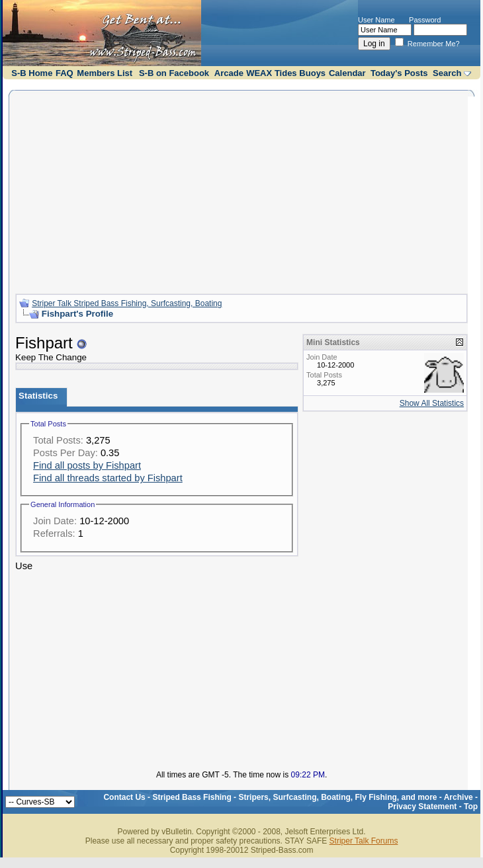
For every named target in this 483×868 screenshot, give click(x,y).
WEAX (259, 73)
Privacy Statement (422, 807)
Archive (459, 797)
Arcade (229, 73)
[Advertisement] (241, 190)
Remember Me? (427, 44)
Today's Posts (399, 73)
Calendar (347, 73)
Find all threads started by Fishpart (108, 478)
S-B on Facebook (174, 73)
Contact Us (124, 797)
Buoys (312, 73)
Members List (105, 73)
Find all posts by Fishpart (87, 465)
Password (425, 20)
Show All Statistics (432, 403)
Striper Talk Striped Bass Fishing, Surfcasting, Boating (127, 303)
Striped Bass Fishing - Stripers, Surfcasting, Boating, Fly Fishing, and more (294, 797)
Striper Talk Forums (364, 841)
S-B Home (32, 73)
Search (447, 73)
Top (471, 807)
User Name (376, 20)
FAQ (65, 73)
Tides (286, 73)
